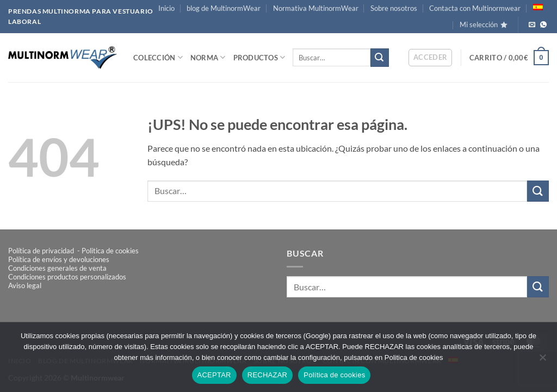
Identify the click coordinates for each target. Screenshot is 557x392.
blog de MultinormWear (224, 8)
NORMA (208, 57)
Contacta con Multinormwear (475, 8)
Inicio (166, 8)
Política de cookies (334, 375)
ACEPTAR (214, 375)
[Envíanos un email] (532, 25)
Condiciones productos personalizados (67, 277)
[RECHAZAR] (542, 360)
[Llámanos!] (543, 25)
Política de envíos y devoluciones (59, 259)
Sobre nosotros (394, 8)
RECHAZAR (268, 375)
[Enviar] (380, 58)
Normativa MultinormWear (316, 8)
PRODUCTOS (259, 57)
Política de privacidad (42, 251)
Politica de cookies (110, 251)
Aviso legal (25, 285)
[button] (431, 58)
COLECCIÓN (158, 57)
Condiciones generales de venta (57, 268)
